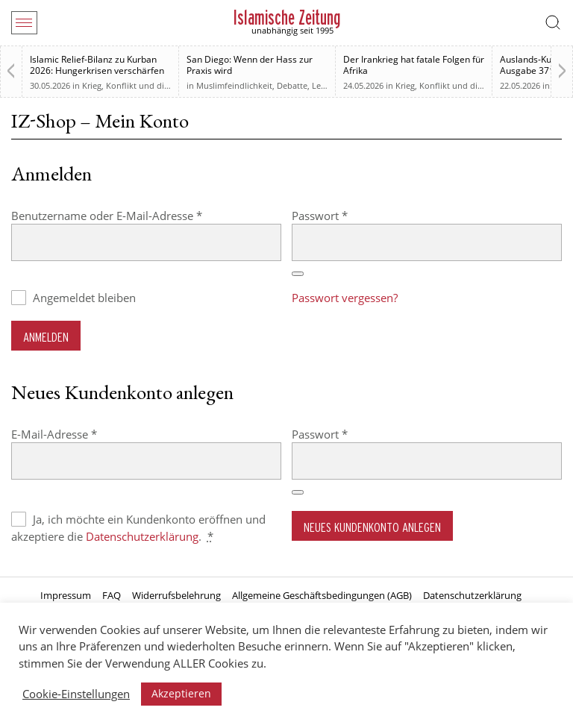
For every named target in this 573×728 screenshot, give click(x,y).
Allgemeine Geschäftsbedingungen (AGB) (322, 595)
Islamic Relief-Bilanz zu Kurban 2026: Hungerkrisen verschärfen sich (97, 70)
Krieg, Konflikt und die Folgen (140, 85)
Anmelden (46, 337)
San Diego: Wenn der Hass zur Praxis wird (250, 65)
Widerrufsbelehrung (176, 595)
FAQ (112, 595)
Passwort (350, 215)
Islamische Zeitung (287, 18)
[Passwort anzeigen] (298, 274)
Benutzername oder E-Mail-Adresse (137, 215)
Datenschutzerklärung (142, 536)
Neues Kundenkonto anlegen (372, 527)
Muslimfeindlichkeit (234, 85)
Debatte (292, 85)
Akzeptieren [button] (181, 693)
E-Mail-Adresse (84, 434)
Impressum (66, 595)
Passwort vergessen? (345, 298)
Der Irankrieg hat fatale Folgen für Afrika (414, 65)
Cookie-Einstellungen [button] (76, 694)
